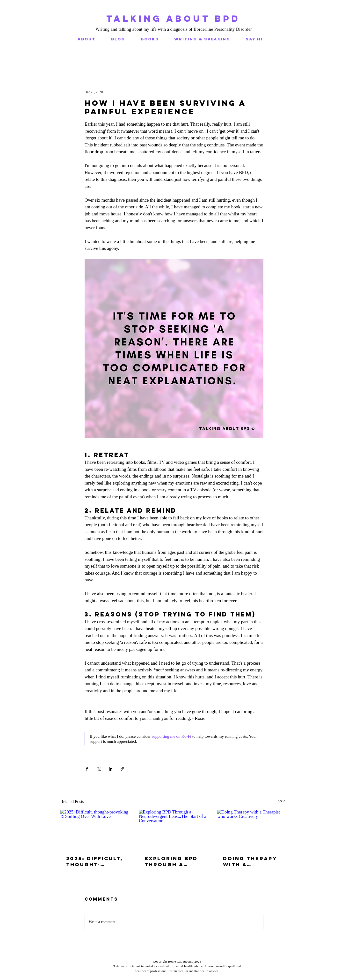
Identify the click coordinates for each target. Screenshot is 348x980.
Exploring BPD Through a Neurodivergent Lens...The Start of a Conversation (173, 861)
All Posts (67, 61)
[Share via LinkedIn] (111, 769)
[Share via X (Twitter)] (99, 769)
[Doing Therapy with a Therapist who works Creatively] (252, 830)
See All (283, 801)
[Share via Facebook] (87, 769)
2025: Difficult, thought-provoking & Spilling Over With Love (95, 861)
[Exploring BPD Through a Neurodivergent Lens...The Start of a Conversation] (174, 830)
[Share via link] (122, 769)
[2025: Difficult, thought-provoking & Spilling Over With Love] (96, 830)
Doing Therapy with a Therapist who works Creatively (250, 861)
